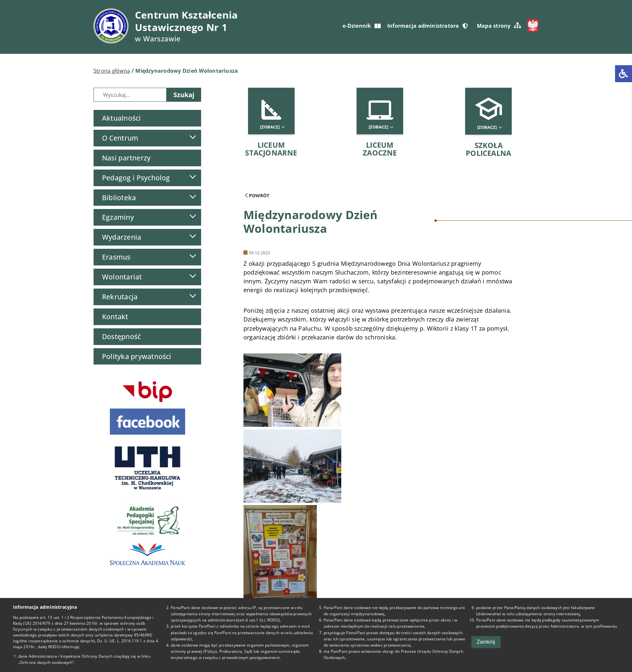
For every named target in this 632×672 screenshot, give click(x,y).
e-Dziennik (361, 26)
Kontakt (115, 317)
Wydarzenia (122, 237)
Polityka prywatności (137, 356)
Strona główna (112, 71)
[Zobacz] (272, 127)
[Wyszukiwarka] (130, 95)
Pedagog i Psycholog (136, 178)
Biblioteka (119, 198)
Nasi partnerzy (126, 158)
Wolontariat (122, 277)
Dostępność (121, 336)
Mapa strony (499, 26)
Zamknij (486, 642)
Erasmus (116, 257)
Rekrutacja (120, 297)
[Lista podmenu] (193, 137)
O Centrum (120, 138)
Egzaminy (118, 217)
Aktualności (121, 118)
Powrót (257, 195)
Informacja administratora (427, 26)
